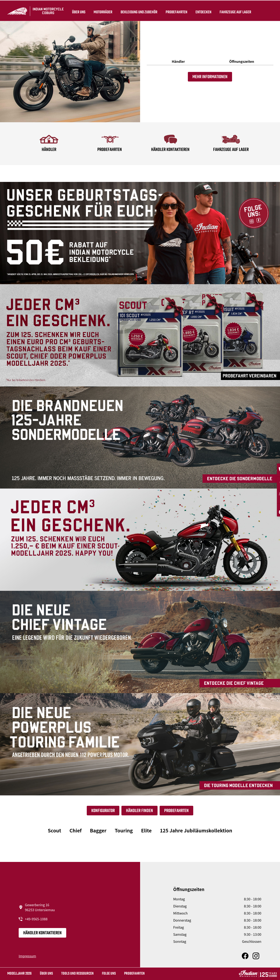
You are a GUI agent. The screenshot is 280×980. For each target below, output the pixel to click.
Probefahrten (179, 11)
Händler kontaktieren (42, 933)
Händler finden (139, 811)
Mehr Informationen (210, 77)
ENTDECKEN (206, 11)
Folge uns (109, 974)
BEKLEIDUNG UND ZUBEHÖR (141, 11)
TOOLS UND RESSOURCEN (77, 974)
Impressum (27, 956)
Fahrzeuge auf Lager (238, 11)
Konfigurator (103, 811)
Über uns (81, 11)
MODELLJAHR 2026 (19, 974)
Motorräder (105, 11)
